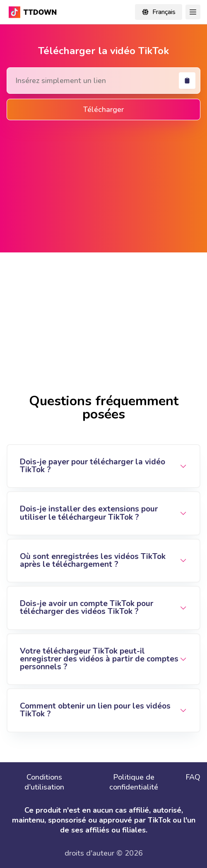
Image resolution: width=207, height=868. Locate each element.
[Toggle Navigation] (193, 12)
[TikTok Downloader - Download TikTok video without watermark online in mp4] (34, 12)
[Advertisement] (103, 185)
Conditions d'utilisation (44, 782)
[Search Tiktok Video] (103, 81)
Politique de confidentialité (134, 782)
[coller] (187, 81)
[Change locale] (159, 12)
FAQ (193, 777)
